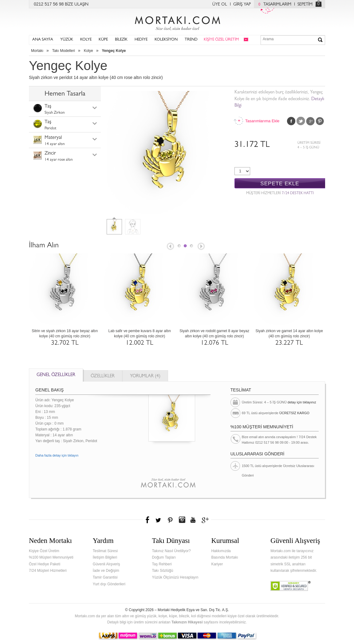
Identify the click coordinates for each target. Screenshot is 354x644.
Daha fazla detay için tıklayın (57, 455)
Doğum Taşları (164, 557)
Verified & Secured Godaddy (291, 586)
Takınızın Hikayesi (187, 622)
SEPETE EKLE (280, 184)
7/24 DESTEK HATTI (298, 194)
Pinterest (320, 121)
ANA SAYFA (43, 40)
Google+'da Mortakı (206, 520)
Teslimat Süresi (105, 551)
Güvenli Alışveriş (106, 564)
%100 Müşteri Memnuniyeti (51, 557)
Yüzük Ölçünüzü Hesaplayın (175, 577)
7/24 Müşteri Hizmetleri (48, 571)
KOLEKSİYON (166, 40)
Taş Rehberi (162, 564)
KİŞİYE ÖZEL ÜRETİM (221, 40)
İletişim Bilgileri (105, 557)
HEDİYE (141, 40)
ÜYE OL (220, 5)
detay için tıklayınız (302, 402)
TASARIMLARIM (273, 5)
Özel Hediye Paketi (45, 564)
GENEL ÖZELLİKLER (56, 375)
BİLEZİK (121, 40)
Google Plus (310, 121)
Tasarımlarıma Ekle (262, 121)
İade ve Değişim (106, 571)
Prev (170, 247)
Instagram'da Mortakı (182, 520)
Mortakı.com (177, 22)
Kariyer (217, 564)
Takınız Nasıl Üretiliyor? (171, 551)
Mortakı (37, 51)
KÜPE (103, 40)
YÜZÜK (67, 40)
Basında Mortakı (224, 557)
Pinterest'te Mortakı (170, 520)
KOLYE (86, 40)
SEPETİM (305, 5)
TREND (191, 40)
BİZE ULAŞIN (77, 5)
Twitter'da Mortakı (159, 520)
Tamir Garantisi (105, 577)
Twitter (301, 121)
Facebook (291, 121)
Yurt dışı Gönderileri (109, 584)
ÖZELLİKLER (103, 377)
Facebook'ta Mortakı (148, 520)
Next (202, 247)
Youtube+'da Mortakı (193, 520)
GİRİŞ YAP (242, 5)
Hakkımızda (221, 551)
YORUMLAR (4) (145, 377)
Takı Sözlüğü (163, 571)
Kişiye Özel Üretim (44, 551)
